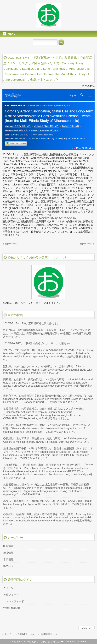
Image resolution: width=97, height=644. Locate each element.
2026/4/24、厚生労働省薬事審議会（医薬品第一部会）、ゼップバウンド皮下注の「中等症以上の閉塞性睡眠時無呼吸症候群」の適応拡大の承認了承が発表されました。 (48, 333)
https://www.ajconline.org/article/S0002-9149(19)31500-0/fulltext (42, 218)
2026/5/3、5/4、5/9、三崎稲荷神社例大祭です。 (31, 323)
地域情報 (8, 553)
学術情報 (8, 559)
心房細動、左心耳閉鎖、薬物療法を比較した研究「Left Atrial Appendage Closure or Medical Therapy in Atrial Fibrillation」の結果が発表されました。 (47, 440)
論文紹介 (8, 566)
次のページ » (87, 244)
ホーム (8, 634)
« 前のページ (10, 244)
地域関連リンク (49, 634)
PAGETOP (86, 628)
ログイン (8, 588)
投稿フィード (11, 595)
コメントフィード (14, 601)
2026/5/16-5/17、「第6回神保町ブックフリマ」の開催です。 (39, 344)
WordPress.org (12, 608)
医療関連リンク (26, 634)
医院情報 (8, 546)
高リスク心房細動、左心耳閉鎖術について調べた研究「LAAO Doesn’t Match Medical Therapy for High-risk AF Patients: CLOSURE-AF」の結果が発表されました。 (48, 504)
